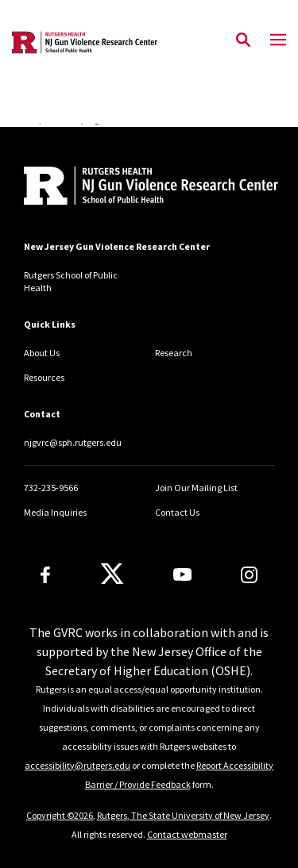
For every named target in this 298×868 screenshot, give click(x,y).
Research (174, 353)
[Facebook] (45, 575)
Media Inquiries (55, 512)
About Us (42, 353)
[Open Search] (243, 40)
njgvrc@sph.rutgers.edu (73, 442)
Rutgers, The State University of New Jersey (183, 815)
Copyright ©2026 (60, 815)
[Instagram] (249, 575)
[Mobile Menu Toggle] (278, 40)
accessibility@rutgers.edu (77, 765)
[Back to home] (131, 188)
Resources (44, 377)
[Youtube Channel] (182, 574)
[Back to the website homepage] (85, 42)
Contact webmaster (187, 834)
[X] (112, 574)
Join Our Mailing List (196, 488)
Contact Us (177, 512)
